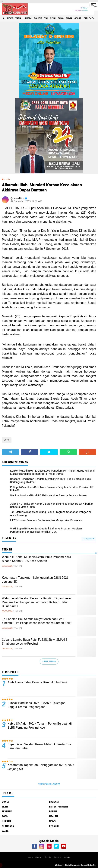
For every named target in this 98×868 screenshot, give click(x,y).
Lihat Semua (49, 661)
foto (5, 816)
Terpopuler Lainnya (49, 784)
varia (18, 18)
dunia (69, 18)
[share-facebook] (30, 452)
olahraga (8, 826)
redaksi (54, 826)
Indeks (67, 857)
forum (53, 811)
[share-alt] (11, 452)
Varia (30, 857)
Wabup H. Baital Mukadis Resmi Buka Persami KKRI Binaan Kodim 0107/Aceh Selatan (36, 559)
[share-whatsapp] (68, 452)
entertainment (59, 807)
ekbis (61, 18)
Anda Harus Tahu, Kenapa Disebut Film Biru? (37, 682)
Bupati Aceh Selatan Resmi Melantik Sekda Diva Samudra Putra (40, 746)
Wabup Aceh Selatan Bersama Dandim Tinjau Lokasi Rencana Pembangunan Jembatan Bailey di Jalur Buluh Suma (37, 602)
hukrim (28, 18)
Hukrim (39, 857)
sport (78, 18)
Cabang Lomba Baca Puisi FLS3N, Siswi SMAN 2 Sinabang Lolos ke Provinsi (35, 642)
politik (38, 18)
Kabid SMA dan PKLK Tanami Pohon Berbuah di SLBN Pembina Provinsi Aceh (40, 726)
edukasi (54, 802)
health (54, 816)
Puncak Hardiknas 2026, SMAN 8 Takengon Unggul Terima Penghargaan (36, 705)
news (10, 18)
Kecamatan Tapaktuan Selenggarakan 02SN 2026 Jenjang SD (35, 580)
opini (53, 18)
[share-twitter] (49, 452)
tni (46, 18)
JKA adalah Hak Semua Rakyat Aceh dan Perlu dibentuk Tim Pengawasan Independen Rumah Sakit (37, 621)
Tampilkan (89, 539)
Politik (48, 857)
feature (7, 811)
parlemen (89, 18)
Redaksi (57, 857)
